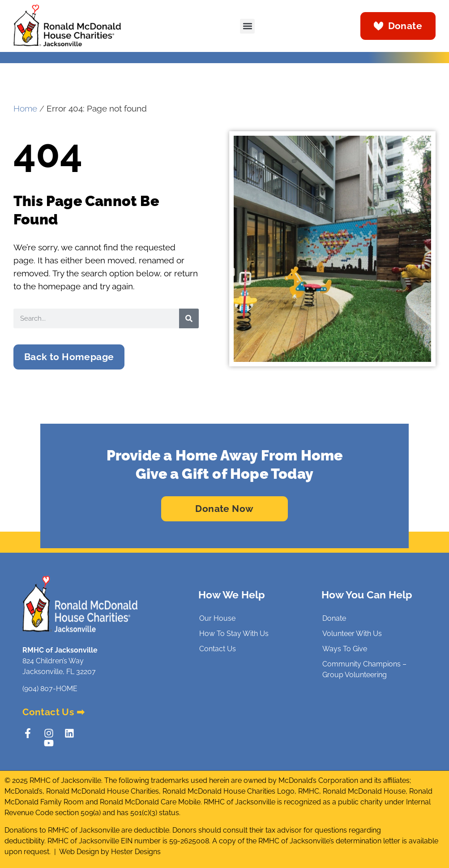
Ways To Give (345, 649)
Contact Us (218, 649)
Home (25, 109)
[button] (247, 26)
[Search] (189, 318)
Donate (334, 618)
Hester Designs (136, 852)
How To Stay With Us (234, 634)
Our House (217, 618)
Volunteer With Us (352, 634)
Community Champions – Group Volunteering (364, 669)
